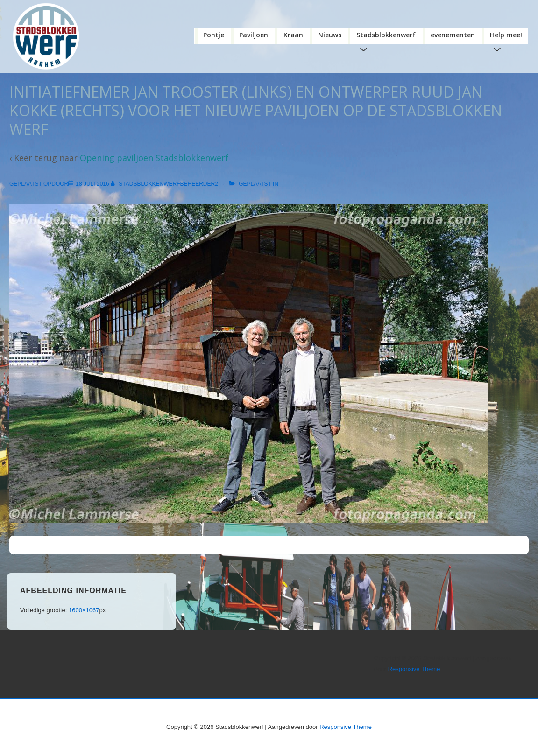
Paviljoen (254, 35)
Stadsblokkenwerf (388, 37)
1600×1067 (84, 610)
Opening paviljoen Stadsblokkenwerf (154, 158)
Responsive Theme (414, 669)
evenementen (453, 35)
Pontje (214, 35)
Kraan (293, 35)
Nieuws (330, 35)
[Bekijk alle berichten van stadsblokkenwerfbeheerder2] (165, 184)
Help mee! (508, 37)
